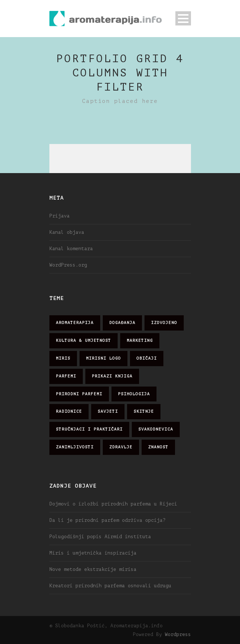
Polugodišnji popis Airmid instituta (100, 537)
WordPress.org (68, 265)
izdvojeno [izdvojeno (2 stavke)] (164, 323)
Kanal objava (67, 232)
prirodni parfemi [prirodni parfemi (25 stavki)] (79, 394)
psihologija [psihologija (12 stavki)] (134, 394)
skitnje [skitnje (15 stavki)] (144, 411)
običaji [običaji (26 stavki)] (147, 358)
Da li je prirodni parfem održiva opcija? (107, 520)
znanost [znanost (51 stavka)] (158, 447)
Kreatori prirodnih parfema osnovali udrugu (110, 586)
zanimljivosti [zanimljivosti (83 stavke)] (75, 447)
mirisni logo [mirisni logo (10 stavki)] (103, 358)
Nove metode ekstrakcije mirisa (93, 569)
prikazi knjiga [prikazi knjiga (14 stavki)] (112, 376)
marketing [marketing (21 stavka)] (140, 341)
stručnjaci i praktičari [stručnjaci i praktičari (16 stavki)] (89, 429)
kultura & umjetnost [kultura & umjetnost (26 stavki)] (84, 341)
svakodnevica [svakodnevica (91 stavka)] (156, 429)
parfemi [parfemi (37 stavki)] (66, 376)
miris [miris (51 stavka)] (63, 358)
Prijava (60, 216)
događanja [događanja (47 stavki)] (122, 323)
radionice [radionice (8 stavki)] (69, 411)
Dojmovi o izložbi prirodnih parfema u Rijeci (113, 504)
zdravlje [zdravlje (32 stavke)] (121, 447)
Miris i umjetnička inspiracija (93, 553)
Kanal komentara (71, 249)
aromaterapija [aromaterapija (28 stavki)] (75, 323)
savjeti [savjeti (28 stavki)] (108, 411)
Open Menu (183, 18)
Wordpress (178, 634)
